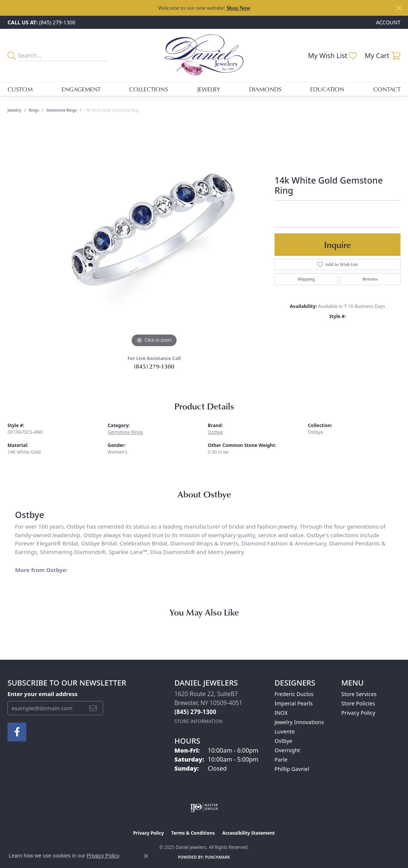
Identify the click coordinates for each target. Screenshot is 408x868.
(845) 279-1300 (154, 366)
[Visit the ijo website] (204, 807)
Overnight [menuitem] (287, 750)
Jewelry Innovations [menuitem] (299, 722)
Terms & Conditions (193, 833)
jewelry (14, 110)
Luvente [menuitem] (285, 731)
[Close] (399, 8)
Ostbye (215, 432)
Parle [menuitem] (281, 760)
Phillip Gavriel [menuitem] (292, 769)
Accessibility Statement (249, 833)
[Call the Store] (195, 712)
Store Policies (358, 703)
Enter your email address (43, 694)
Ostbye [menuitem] (283, 741)
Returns (370, 279)
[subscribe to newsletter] (93, 708)
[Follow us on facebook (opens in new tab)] (17, 732)
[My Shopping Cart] (382, 55)
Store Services (359, 694)
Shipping (306, 279)
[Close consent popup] (146, 856)
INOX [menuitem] (281, 713)
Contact (387, 89)
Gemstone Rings (62, 110)
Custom (20, 89)
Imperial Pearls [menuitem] (294, 703)
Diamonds (265, 89)
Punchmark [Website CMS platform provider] (218, 857)
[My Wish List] (332, 55)
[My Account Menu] (388, 22)
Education (327, 89)
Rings (34, 110)
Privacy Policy (358, 713)
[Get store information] (199, 721)
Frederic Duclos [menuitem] (294, 694)
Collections (148, 89)
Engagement (81, 89)
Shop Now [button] (238, 8)
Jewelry (208, 89)
